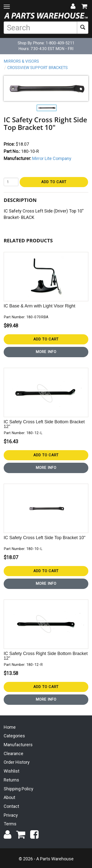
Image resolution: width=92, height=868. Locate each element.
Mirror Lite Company (52, 158)
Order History (17, 762)
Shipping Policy (19, 789)
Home (10, 727)
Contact (11, 806)
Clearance (13, 753)
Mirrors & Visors (21, 61)
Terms (10, 824)
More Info (46, 352)
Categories (14, 736)
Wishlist (12, 771)
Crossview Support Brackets (38, 68)
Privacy (11, 815)
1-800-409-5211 (60, 43)
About (9, 797)
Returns (11, 780)
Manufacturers (18, 745)
